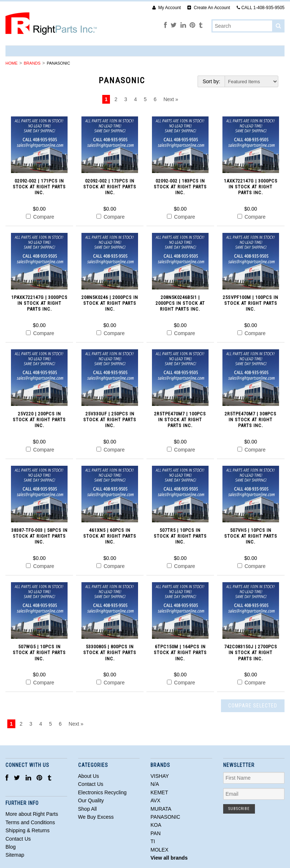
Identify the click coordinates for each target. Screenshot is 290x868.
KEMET (159, 792)
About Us (89, 776)
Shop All (87, 809)
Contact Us (91, 784)
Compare (40, 217)
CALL (261, 8)
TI (153, 841)
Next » (171, 99)
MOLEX (159, 850)
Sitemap (15, 855)
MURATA (161, 809)
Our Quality (91, 800)
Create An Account (209, 8)
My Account (167, 8)
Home (12, 63)
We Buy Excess (96, 817)
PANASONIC (165, 817)
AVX (155, 800)
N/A (155, 784)
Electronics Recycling (102, 792)
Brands (32, 63)
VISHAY (160, 776)
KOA (156, 825)
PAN (156, 833)
